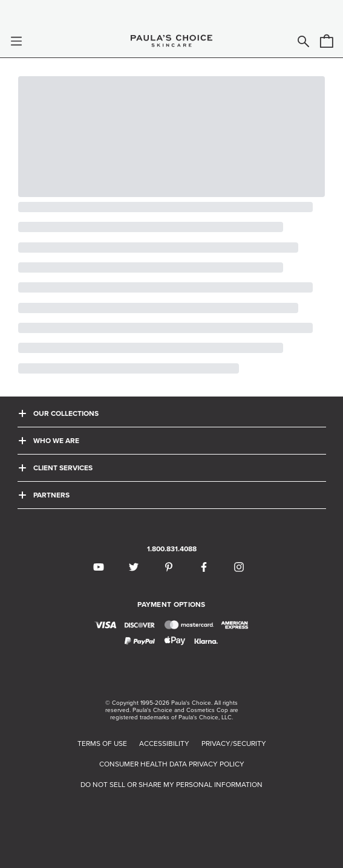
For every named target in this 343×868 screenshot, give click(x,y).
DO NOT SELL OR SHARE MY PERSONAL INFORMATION (171, 785)
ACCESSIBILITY (164, 743)
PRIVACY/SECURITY (234, 743)
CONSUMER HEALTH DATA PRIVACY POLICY (172, 764)
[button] (16, 41)
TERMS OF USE (102, 743)
